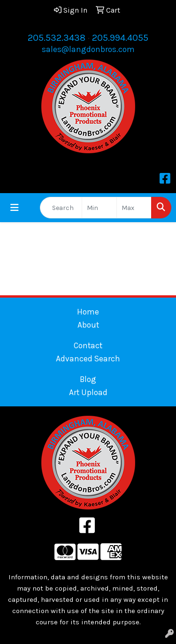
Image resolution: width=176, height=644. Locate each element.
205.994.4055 (120, 38)
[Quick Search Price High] (134, 208)
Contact (88, 345)
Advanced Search (88, 359)
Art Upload (88, 392)
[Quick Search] (61, 208)
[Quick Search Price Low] (99, 208)
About (88, 325)
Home (88, 312)
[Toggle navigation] (15, 208)
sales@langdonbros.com (88, 49)
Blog (88, 379)
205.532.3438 (57, 38)
